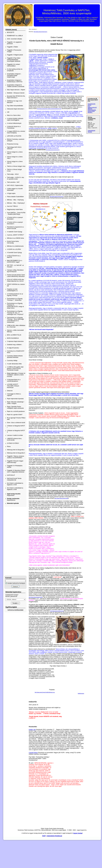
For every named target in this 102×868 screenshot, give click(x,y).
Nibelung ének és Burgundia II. (16, 453)
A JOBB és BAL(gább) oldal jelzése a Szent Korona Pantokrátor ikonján (15, 369)
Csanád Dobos (33, 753)
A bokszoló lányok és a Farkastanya (14, 127)
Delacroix (10, 391)
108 (8, 112)
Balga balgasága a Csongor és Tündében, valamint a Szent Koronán (16, 375)
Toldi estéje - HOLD (13, 174)
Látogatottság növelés (91, 131)
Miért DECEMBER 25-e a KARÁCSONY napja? (14, 261)
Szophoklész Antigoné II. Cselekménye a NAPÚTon (15, 81)
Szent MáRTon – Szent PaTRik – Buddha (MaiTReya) (16, 213)
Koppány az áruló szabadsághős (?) (12, 290)
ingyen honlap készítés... (91, 112)
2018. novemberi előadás (14, 39)
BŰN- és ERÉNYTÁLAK (14, 335)
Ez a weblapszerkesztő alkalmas (92, 108)
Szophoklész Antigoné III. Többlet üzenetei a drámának (16, 86)
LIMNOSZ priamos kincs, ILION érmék (14, 439)
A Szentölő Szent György (14, 253)
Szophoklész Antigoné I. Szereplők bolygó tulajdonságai (14, 75)
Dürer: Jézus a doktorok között (16, 423)
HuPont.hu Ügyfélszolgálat (15, 610)
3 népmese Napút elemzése (15, 341)
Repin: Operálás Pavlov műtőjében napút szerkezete (15, 407)
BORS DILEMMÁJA (13, 338)
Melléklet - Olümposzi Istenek (16, 93)
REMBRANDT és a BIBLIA (15, 36)
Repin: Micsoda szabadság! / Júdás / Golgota (16, 403)
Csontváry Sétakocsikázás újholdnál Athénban (15, 357)
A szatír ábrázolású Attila (14, 364)
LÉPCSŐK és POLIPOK (14, 136)
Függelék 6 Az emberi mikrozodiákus (13, 65)
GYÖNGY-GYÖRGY (13, 443)
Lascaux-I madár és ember (15, 435)
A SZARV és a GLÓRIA (14, 249)
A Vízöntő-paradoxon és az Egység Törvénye (15, 295)
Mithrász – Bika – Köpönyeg (15, 200)
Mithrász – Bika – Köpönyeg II (16, 203)
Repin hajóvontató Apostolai (15, 399)
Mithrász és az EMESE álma (15, 238)
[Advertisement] (13, 541)
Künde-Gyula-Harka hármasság (13, 242)
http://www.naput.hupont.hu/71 (41, 32)
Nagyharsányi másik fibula (15, 209)
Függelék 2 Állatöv (12, 47)
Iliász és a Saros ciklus (14, 115)
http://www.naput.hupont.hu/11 (57, 611)
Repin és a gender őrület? (15, 415)
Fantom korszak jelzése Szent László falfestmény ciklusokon (16, 276)
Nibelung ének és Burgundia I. (16, 450)
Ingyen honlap (78, 834)
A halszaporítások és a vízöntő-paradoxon (14, 380)
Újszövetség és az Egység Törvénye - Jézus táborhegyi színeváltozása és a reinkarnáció (15, 320)
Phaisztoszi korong (13, 144)
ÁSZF (44, 836)
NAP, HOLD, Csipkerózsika (15, 185)
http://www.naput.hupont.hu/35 (36, 598)
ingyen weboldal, (92, 110)
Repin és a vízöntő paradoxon (16, 411)
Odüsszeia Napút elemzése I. (16, 109)
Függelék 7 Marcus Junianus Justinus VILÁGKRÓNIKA (15, 457)
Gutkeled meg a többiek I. (15, 345)
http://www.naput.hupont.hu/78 (57, 197)
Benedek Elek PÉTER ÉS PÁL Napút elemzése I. (16, 97)
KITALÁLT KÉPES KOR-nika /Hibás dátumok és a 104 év (15, 280)
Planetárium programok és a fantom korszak (15, 228)
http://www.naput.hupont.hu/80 (61, 499)
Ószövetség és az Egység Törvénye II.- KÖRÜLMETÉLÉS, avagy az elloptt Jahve (15, 306)
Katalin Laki (32, 730)
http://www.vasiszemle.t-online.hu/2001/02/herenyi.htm (49, 109)
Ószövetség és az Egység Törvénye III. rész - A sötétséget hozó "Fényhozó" (15, 313)
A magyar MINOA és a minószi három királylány (16, 132)
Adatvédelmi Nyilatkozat (54, 836)
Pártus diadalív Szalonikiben (15, 197)
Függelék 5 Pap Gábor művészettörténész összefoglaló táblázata (14, 60)
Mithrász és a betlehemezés (15, 246)
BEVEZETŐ (11, 32)
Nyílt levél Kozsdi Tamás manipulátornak (14, 479)
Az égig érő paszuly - (13, 348)
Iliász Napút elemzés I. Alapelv (16, 90)
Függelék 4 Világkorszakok (15, 55)
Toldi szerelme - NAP (13, 182)
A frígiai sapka (11, 193)
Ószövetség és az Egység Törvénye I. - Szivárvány (15, 299)
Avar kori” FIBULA (12, 206)
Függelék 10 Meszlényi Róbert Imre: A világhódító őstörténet (16, 471)
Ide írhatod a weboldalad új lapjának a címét (15, 484)
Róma (9, 447)
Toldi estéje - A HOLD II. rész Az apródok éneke (15, 178)
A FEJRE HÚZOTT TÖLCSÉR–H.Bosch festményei (13, 386)
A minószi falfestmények (14, 123)
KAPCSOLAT (11, 475)
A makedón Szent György (15, 232)
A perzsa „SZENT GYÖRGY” (15, 235)
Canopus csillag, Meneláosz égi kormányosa (15, 271)
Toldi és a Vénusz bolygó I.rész (16, 166)
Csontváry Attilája (12, 361)
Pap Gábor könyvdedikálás (15, 106)
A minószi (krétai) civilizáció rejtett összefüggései (15, 119)
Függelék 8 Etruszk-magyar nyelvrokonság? (15, 462)
